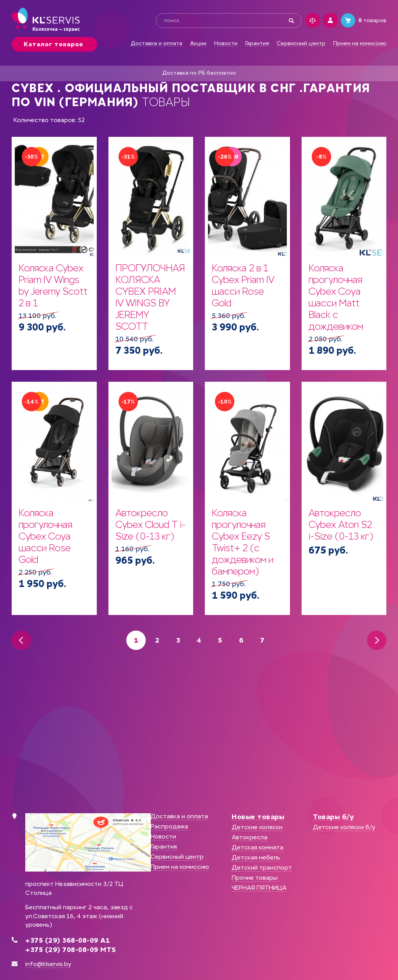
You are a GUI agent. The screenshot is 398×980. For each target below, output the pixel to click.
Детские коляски (257, 827)
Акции (198, 44)
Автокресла (250, 837)
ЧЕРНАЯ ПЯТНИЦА (259, 888)
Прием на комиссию (360, 44)
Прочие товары (255, 878)
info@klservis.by (48, 964)
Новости (226, 44)
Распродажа (169, 826)
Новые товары (258, 817)
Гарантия (257, 44)
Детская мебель (256, 857)
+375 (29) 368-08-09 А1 (68, 940)
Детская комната (257, 847)
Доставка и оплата (156, 44)
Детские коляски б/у (344, 827)
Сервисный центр (301, 44)
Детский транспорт (262, 867)
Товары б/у (333, 817)
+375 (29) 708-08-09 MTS (71, 950)
